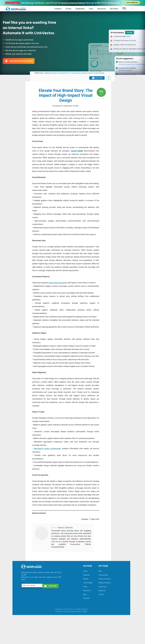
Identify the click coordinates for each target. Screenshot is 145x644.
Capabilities (80, 9)
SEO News (114, 9)
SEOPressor (39, 74)
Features (58, 9)
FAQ (98, 600)
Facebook (100, 619)
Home (83, 600)
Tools (91, 9)
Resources (101, 9)
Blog (124, 9)
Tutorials (84, 627)
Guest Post (100, 616)
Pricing (68, 9)
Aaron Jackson (66, 556)
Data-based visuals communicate (47, 471)
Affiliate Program (103, 612)
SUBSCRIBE (98, 79)
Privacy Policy (101, 604)
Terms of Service (103, 608)
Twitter (99, 623)
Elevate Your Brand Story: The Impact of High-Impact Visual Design (77, 74)
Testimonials (86, 612)
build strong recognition (59, 298)
